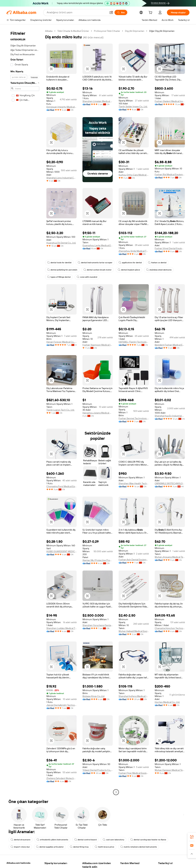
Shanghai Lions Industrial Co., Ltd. (61, 178)
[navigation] (25, 412)
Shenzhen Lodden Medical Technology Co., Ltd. (61, 628)
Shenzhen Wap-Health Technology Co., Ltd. (134, 483)
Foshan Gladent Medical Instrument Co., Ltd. (170, 101)
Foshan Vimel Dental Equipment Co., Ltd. (170, 248)
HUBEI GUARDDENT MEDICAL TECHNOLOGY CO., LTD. (61, 551)
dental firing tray (79, 847)
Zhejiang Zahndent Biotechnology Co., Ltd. (61, 778)
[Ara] (121, 12)
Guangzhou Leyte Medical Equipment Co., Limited (98, 245)
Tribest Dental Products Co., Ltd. (98, 770)
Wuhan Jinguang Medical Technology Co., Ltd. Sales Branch (170, 557)
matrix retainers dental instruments (139, 847)
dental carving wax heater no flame (148, 840)
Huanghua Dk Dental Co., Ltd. (61, 243)
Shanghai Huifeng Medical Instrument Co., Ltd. (134, 696)
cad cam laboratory (113, 840)
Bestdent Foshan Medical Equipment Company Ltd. (170, 345)
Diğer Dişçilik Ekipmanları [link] (162, 31)
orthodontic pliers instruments (52, 840)
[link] (192, 837)
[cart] (151, 13)
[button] (111, 12)
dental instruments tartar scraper (95, 263)
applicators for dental (130, 263)
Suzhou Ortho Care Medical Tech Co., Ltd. (134, 175)
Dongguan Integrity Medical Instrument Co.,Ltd (61, 107)
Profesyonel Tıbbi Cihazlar (107, 31)
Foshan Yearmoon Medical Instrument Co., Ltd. (98, 345)
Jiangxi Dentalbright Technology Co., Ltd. (61, 705)
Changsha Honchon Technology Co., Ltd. (170, 628)
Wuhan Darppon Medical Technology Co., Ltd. (170, 770)
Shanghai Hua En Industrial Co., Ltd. (170, 416)
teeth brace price (104, 847)
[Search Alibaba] (77, 12)
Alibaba (49, 31)
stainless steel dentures (159, 270)
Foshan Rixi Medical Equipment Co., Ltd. (170, 174)
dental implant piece (129, 270)
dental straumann (20, 840)
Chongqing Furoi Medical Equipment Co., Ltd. (61, 486)
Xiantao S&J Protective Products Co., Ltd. (98, 560)
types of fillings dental (59, 277)
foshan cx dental (157, 263)
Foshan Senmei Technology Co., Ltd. (134, 418)
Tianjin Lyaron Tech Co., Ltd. (60, 410)
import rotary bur (20, 847)
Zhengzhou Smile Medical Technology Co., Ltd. (134, 251)
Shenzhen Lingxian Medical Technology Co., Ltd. (98, 101)
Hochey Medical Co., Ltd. (167, 702)
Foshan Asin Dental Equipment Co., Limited (134, 560)
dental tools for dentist (59, 263)
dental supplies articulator (50, 847)
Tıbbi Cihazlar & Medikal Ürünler (73, 31)
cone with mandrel (87, 277)
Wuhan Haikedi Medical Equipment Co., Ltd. (134, 631)
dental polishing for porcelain (62, 270)
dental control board (85, 840)
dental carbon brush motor (98, 270)
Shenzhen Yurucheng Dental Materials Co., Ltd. (98, 625)
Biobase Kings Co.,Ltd (93, 696)
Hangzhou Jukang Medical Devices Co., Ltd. (98, 413)
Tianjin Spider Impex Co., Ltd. (133, 106)
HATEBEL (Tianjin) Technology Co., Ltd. (134, 342)
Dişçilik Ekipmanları (135, 31)
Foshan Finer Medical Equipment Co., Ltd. (134, 773)
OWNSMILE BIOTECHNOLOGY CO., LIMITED (170, 483)
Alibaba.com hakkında (18, 863)
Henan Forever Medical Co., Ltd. (61, 342)
